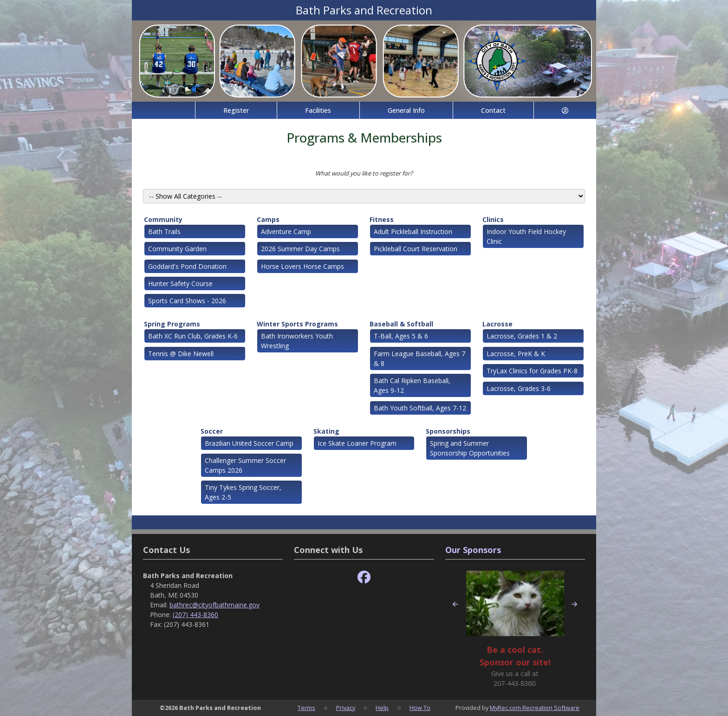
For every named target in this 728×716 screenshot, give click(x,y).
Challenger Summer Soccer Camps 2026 (245, 465)
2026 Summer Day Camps (300, 249)
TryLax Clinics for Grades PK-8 (532, 371)
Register (236, 110)
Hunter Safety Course (180, 283)
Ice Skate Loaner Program (357, 443)
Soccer (212, 431)
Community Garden (177, 249)
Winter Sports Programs (297, 324)
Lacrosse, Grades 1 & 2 (522, 336)
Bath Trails (164, 231)
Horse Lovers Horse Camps (302, 266)
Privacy (346, 708)
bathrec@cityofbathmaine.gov (214, 605)
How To (420, 708)
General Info (406, 110)
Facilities (318, 110)
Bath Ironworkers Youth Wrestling (297, 341)
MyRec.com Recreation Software (535, 708)
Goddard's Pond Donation (187, 266)
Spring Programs (172, 324)
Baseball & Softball (401, 324)
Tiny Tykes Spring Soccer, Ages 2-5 (243, 492)
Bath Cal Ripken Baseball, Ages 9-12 (412, 385)
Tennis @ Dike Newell (181, 354)
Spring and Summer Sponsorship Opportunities (470, 448)
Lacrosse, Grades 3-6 (519, 388)
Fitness (382, 219)
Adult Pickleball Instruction (413, 231)
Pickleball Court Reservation (416, 249)
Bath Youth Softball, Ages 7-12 (420, 408)
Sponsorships (448, 431)
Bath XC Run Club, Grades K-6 (193, 336)
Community (163, 219)
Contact (493, 110)
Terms (306, 708)
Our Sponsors (473, 550)
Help (382, 708)
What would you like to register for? (364, 173)
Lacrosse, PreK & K (516, 354)
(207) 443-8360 (195, 615)
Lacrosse (497, 324)
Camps (268, 219)
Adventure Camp (286, 231)
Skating (326, 431)
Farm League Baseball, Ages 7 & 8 (419, 358)
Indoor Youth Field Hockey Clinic (526, 236)
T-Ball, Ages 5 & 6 (401, 336)
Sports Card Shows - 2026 (187, 301)
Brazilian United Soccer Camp (249, 443)
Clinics (493, 219)
